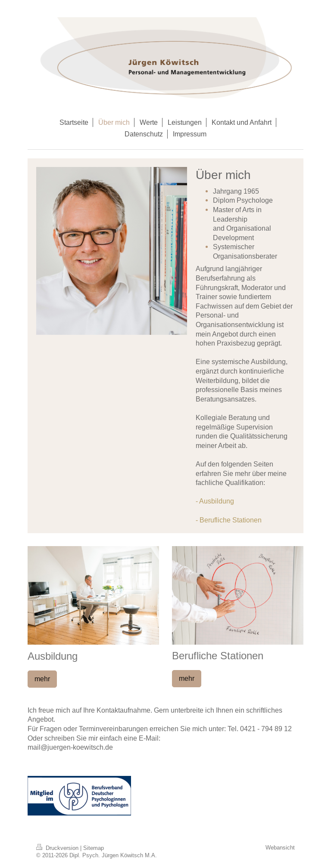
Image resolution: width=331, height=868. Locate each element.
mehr (42, 679)
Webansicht (280, 847)
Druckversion (58, 848)
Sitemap (94, 848)
